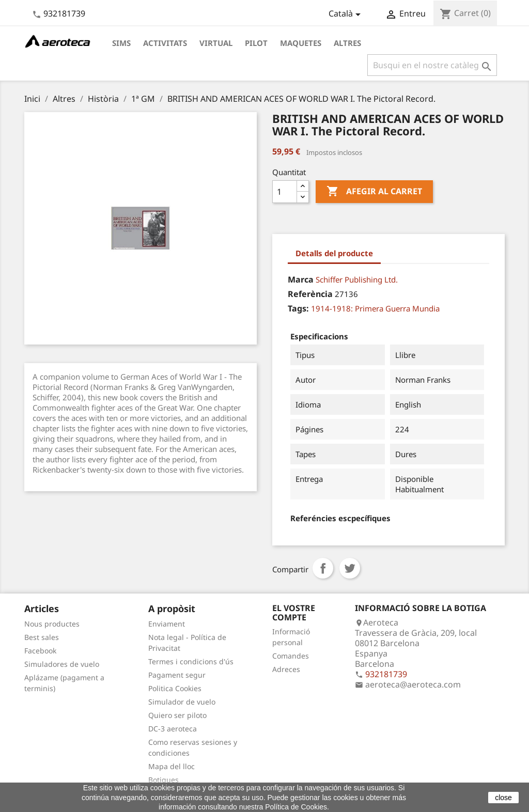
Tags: (298, 308)
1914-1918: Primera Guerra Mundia (375, 308)
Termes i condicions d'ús (191, 661)
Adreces (286, 669)
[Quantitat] (285, 192)
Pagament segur (177, 675)
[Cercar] (432, 65)
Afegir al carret (374, 192)
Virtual (216, 43)
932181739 (64, 13)
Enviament (167, 624)
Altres (347, 43)
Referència (310, 294)
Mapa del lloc (172, 766)
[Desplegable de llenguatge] (346, 14)
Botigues (164, 780)
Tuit (350, 568)
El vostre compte (294, 613)
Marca (301, 279)
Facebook (40, 651)
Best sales (42, 637)
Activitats (165, 43)
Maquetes (301, 43)
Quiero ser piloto (177, 715)
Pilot (256, 43)
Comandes (291, 656)
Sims (121, 43)
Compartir (323, 568)
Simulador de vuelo (182, 702)
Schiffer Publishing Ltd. (357, 279)
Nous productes (52, 624)
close (503, 798)
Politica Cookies (175, 688)
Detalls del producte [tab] (334, 253)
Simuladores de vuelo (62, 664)
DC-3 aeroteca (173, 729)
